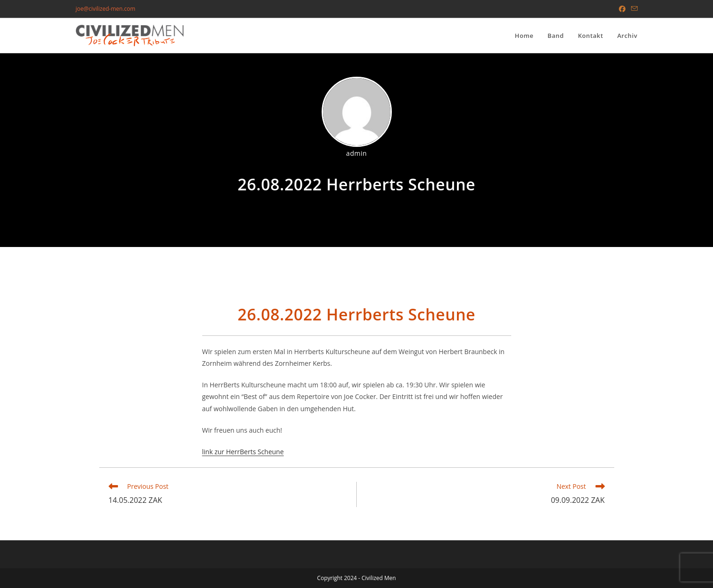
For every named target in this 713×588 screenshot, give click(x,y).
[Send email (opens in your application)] (633, 9)
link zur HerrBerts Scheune (243, 452)
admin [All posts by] (356, 153)
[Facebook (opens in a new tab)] (622, 9)
